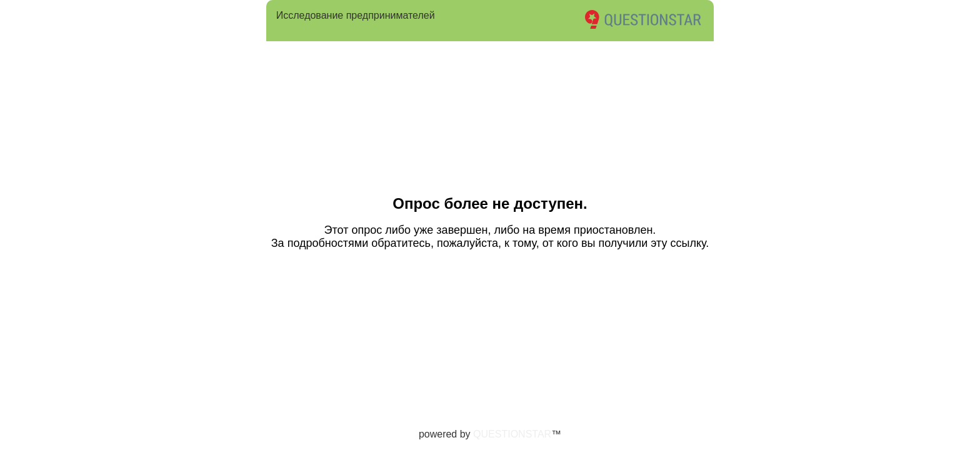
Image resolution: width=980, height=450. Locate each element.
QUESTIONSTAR (512, 434)
